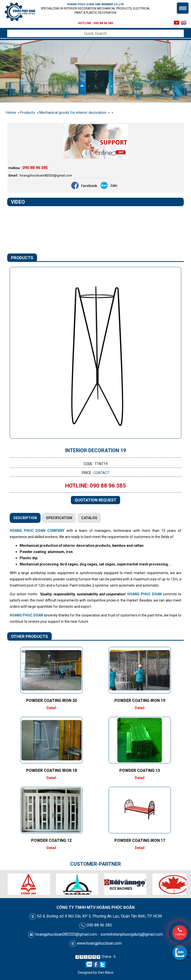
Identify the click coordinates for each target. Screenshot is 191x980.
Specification (59, 518)
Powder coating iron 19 (140, 701)
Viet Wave (106, 973)
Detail (51, 708)
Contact (101, 473)
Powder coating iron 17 (140, 840)
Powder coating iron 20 (51, 701)
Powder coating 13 (140, 770)
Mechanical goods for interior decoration (73, 113)
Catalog (89, 518)
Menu (183, 8)
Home (11, 113)
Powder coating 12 (51, 840)
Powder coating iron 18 (51, 770)
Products (28, 113)
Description (25, 518)
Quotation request (95, 500)
